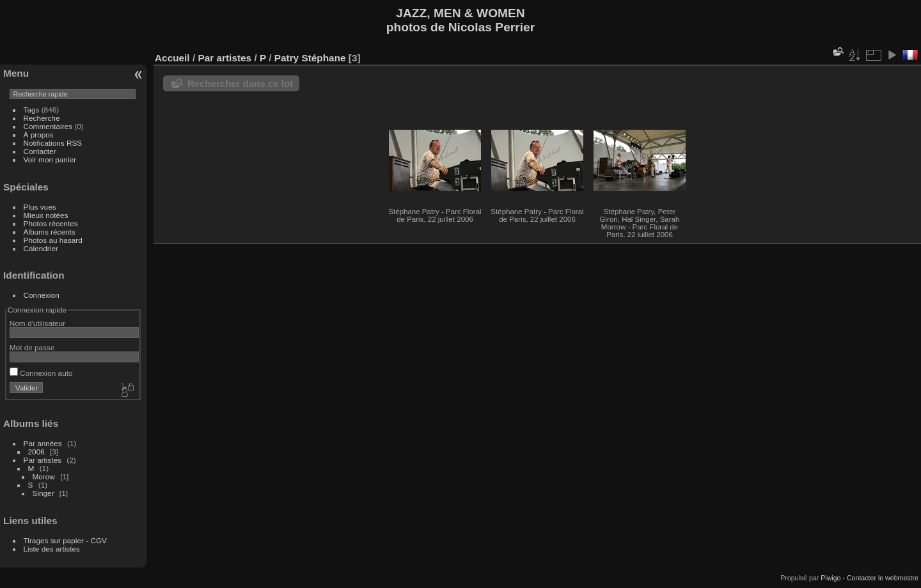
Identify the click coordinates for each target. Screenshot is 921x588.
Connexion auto (41, 373)
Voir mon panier (50, 159)
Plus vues (40, 207)
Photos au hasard (53, 240)
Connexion (42, 295)
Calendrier (41, 248)
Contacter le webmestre (883, 578)
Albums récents (50, 232)
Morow (44, 476)
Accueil (172, 58)
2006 (36, 452)
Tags (32, 110)
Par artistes (43, 460)
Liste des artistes (52, 549)
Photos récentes (51, 223)
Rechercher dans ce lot (240, 83)
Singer (43, 493)
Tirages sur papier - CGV (65, 540)
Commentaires (48, 126)
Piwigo (830, 578)
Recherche (42, 118)
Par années (43, 443)
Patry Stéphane (310, 58)
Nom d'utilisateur (37, 323)
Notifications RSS (53, 143)
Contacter (40, 151)
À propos (39, 135)
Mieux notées (46, 215)
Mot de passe (32, 347)
